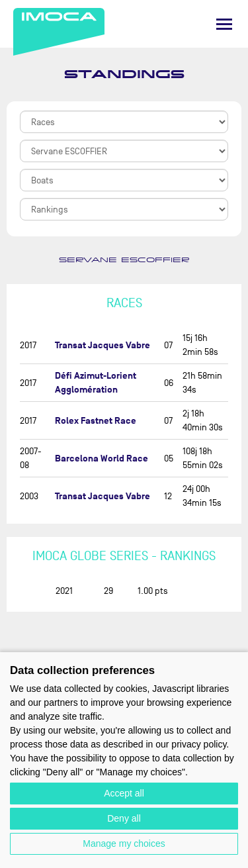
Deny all (124, 818)
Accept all (124, 793)
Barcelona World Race (102, 458)
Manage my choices (124, 844)
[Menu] (224, 24)
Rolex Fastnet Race (96, 421)
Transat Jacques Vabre (103, 345)
